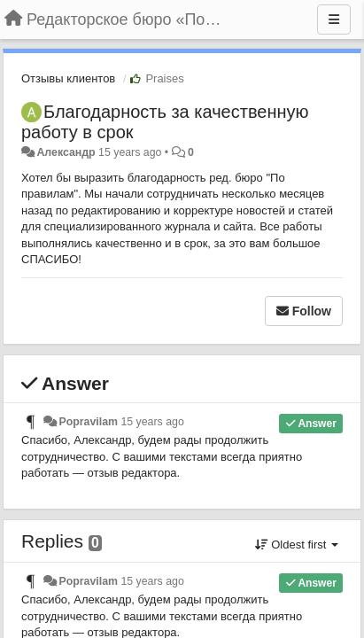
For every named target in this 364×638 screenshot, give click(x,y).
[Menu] (334, 19)
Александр (66, 152)
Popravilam (88, 422)
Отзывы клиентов (68, 78)
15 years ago (152, 422)
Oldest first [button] (297, 545)
